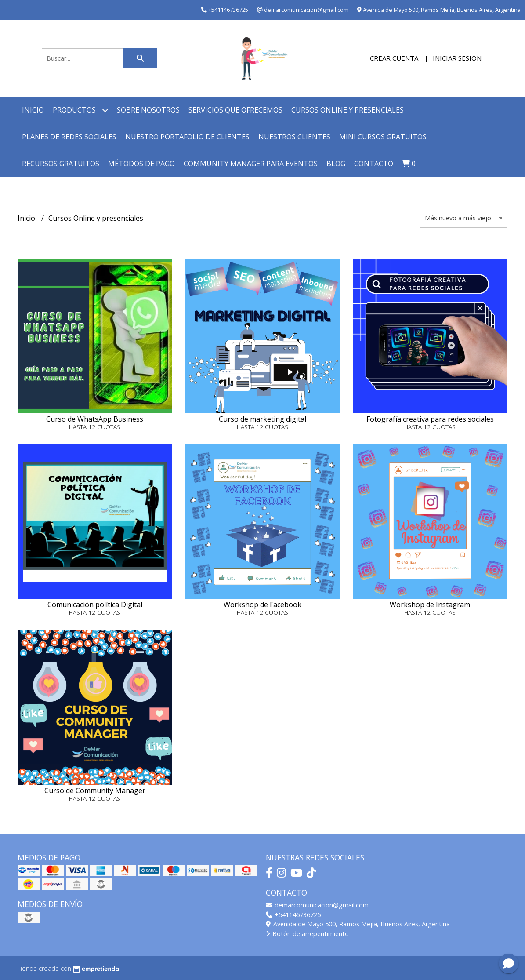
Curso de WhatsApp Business (95, 419)
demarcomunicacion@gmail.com (317, 905)
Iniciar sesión (457, 58)
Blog (336, 164)
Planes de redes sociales (69, 137)
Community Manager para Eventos (251, 164)
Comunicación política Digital (95, 605)
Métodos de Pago (141, 164)
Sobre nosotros (148, 110)
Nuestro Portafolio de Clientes (187, 137)
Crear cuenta (394, 58)
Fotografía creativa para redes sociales (430, 419)
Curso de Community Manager (95, 791)
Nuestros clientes (294, 137)
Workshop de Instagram (430, 605)
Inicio (33, 110)
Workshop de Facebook (262, 605)
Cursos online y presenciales (348, 110)
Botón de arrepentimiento (307, 934)
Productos (80, 110)
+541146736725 (293, 915)
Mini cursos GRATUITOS (383, 137)
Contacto (374, 164)
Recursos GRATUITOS (61, 164)
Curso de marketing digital (262, 419)
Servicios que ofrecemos (235, 110)
